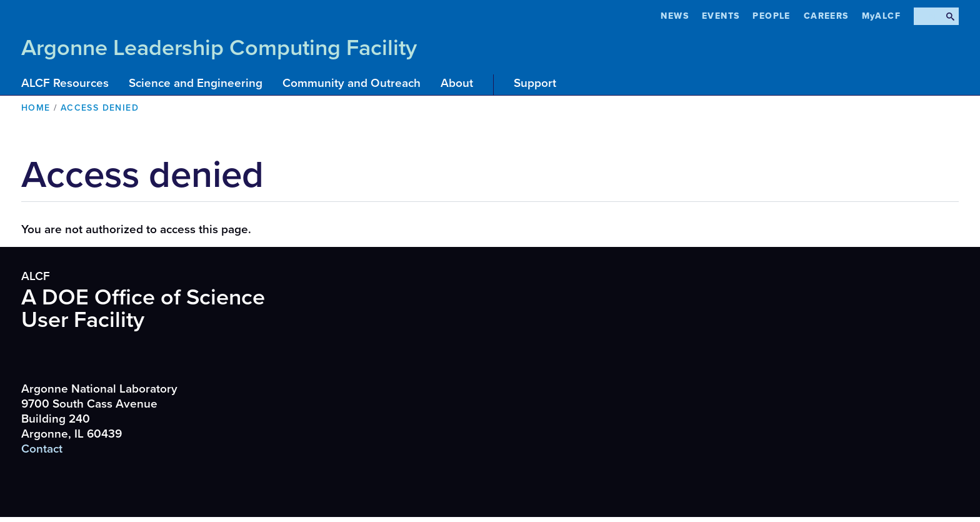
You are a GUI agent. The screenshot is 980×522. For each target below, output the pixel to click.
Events (721, 16)
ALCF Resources (65, 83)
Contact (42, 449)
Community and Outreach (352, 83)
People (771, 16)
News (675, 16)
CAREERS (826, 16)
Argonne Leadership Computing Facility (219, 48)
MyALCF (881, 16)
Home (36, 108)
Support (535, 83)
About (457, 83)
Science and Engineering (196, 83)
